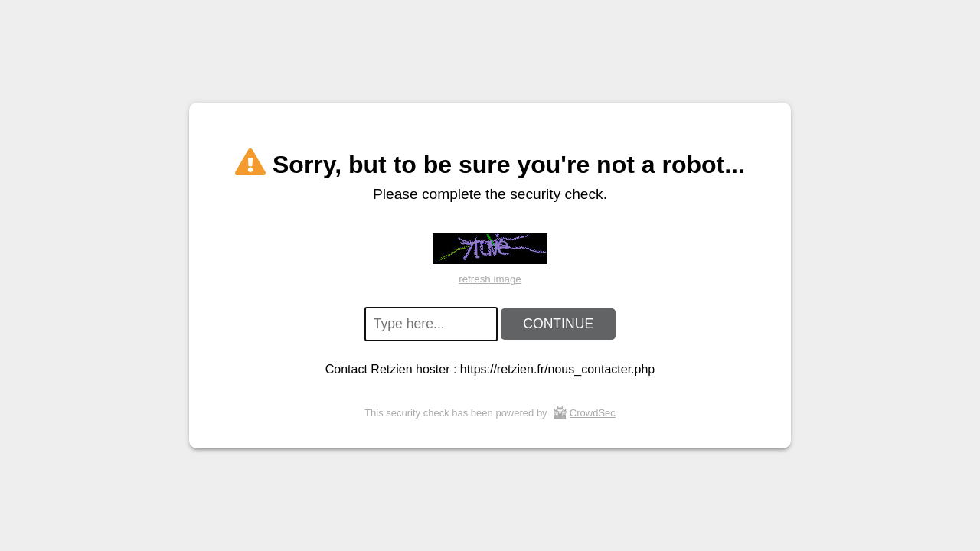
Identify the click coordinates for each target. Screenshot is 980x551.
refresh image (490, 279)
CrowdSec (593, 413)
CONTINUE (558, 324)
